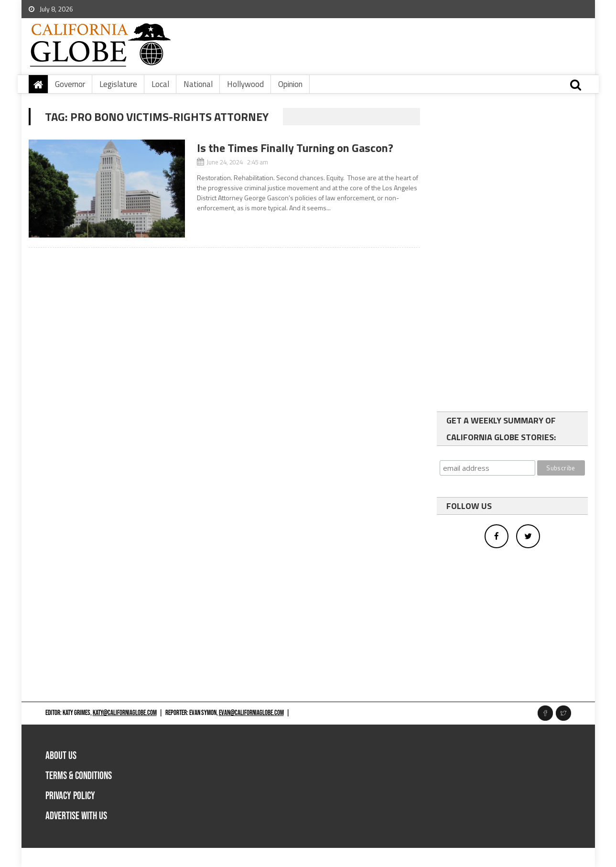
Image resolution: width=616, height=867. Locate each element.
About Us (61, 756)
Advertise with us (76, 816)
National (198, 84)
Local (160, 84)
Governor (70, 84)
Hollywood (245, 84)
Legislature (118, 84)
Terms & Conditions (79, 776)
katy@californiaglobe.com (125, 713)
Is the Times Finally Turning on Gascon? (295, 148)
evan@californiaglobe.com (251, 713)
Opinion (290, 84)
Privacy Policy (70, 796)
